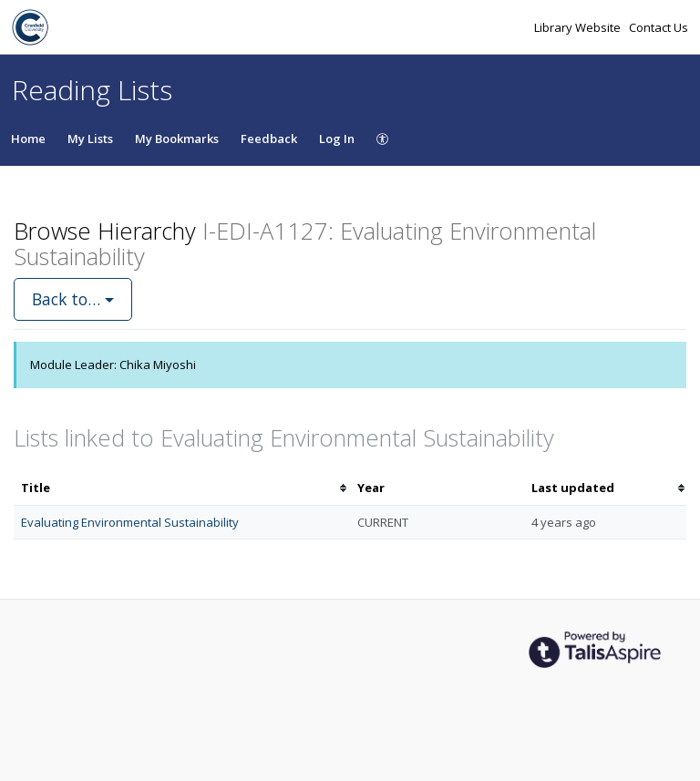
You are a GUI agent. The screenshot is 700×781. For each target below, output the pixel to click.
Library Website (579, 27)
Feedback (269, 139)
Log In (337, 139)
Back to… (73, 299)
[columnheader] (182, 488)
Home (28, 139)
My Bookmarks (177, 139)
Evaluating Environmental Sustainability (130, 522)
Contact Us (659, 27)
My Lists (90, 139)
